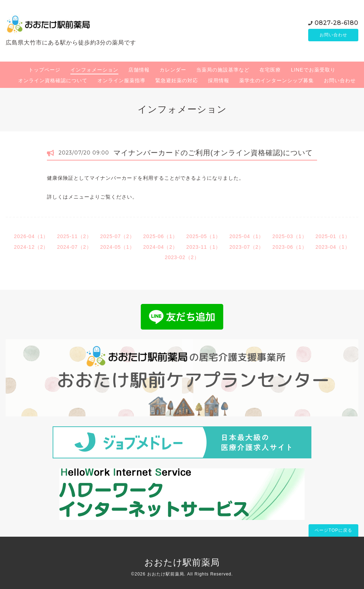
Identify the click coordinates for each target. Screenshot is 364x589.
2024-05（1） (117, 247)
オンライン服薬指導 (121, 80)
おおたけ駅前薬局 (182, 562)
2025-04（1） (247, 236)
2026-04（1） (31, 236)
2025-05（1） (204, 236)
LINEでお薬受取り (313, 70)
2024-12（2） (31, 247)
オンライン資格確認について (53, 80)
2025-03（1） (290, 236)
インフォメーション (94, 70)
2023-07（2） (247, 247)
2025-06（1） (160, 236)
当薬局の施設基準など (223, 70)
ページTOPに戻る (333, 530)
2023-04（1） (333, 247)
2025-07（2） (117, 236)
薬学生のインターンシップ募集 (277, 80)
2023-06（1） (290, 247)
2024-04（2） (160, 247)
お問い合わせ (333, 35)
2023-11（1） (204, 247)
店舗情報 (139, 70)
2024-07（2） (74, 247)
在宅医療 (270, 70)
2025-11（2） (74, 236)
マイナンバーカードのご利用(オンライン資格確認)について (213, 153)
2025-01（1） (333, 236)
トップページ (44, 70)
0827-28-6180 (336, 22)
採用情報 (219, 80)
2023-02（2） (182, 257)
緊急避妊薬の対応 (177, 80)
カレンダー (173, 70)
